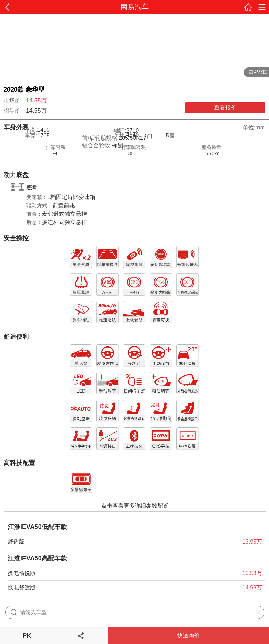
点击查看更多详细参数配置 (135, 506)
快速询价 (188, 635)
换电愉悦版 (22, 573)
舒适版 (16, 542)
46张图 (256, 72)
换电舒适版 (22, 588)
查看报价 (225, 108)
